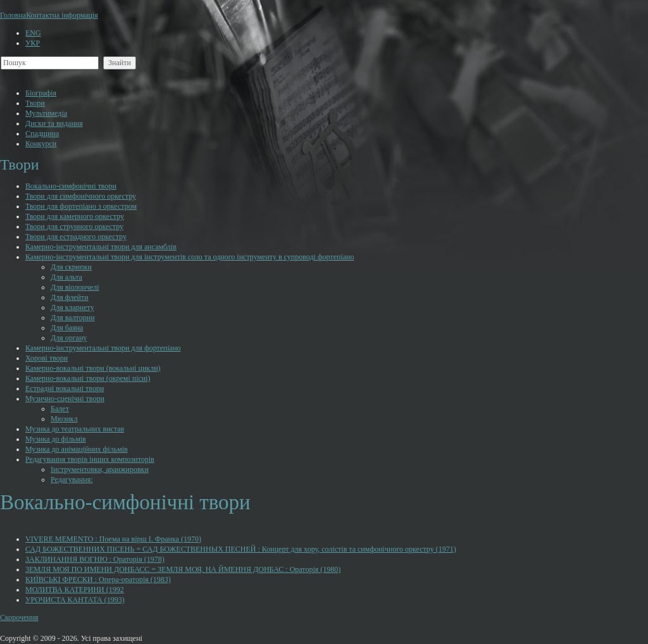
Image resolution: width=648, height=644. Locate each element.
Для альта (66, 277)
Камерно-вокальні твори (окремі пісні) (88, 378)
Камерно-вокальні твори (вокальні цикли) (93, 368)
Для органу (69, 338)
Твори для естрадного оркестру (76, 237)
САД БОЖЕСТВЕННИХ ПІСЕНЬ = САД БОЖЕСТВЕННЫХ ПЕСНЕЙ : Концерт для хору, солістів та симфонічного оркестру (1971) (241, 549)
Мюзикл (64, 419)
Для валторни (73, 318)
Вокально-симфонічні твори (71, 186)
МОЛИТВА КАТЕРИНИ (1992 (75, 590)
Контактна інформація (62, 15)
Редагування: (72, 480)
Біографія (41, 93)
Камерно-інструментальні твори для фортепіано (103, 348)
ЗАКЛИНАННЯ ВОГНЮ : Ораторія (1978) (95, 559)
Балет (60, 409)
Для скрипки (71, 267)
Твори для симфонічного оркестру (81, 196)
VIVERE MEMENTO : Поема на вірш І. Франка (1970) (113, 539)
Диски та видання (54, 123)
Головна (13, 15)
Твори (35, 103)
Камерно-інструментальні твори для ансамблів (101, 247)
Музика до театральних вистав (75, 429)
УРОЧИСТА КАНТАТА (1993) (75, 600)
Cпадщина (42, 133)
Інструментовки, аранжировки (100, 469)
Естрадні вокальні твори (65, 388)
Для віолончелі (75, 287)
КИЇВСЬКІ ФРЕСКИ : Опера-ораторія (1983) (98, 579)
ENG (33, 33)
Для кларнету (72, 307)
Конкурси (41, 144)
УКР (33, 43)
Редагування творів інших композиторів (90, 459)
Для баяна (67, 328)
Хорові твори (47, 358)
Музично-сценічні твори (65, 399)
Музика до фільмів (56, 439)
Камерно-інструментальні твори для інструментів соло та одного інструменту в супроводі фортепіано (190, 257)
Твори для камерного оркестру (75, 216)
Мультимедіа (46, 113)
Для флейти (70, 297)
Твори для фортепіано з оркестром (81, 206)
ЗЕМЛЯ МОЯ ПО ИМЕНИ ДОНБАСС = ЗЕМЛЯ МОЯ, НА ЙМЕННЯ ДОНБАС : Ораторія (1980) (183, 569)
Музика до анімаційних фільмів (77, 449)
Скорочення (19, 617)
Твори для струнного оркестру (74, 226)
